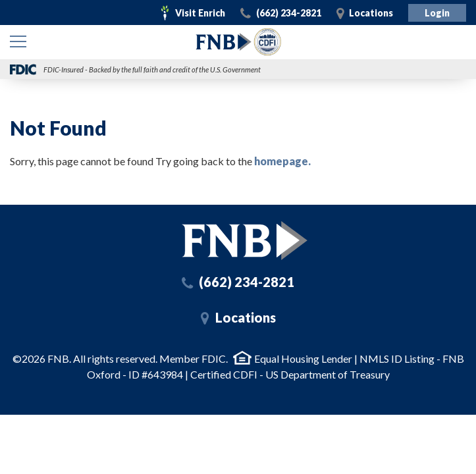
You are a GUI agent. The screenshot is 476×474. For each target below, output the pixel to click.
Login (437, 13)
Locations (371, 13)
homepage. (282, 161)
